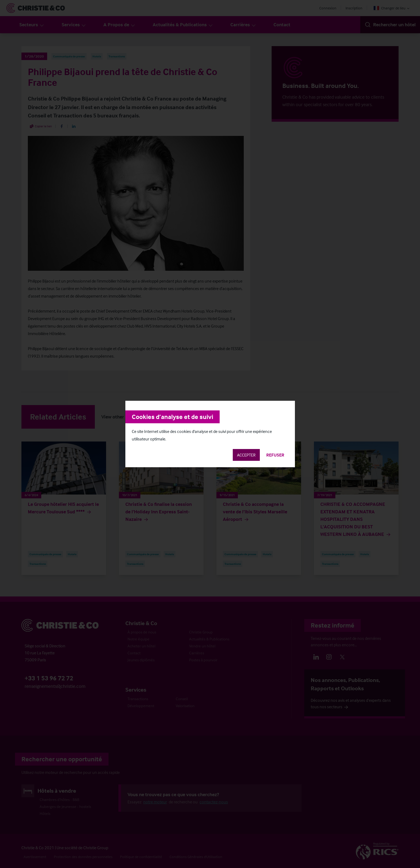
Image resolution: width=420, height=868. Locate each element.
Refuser (275, 455)
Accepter (246, 455)
